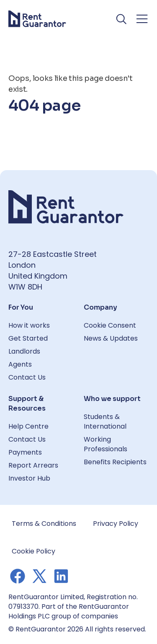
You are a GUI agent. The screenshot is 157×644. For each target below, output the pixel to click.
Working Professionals (106, 444)
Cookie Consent (110, 325)
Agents (20, 364)
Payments (25, 452)
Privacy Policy (116, 524)
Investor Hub (29, 478)
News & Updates (111, 338)
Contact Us (27, 377)
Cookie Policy (33, 551)
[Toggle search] (122, 19)
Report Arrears (33, 465)
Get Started (28, 338)
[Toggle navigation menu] (142, 19)
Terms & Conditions (44, 524)
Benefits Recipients (115, 462)
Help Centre (28, 426)
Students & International (105, 422)
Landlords (24, 351)
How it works (29, 325)
